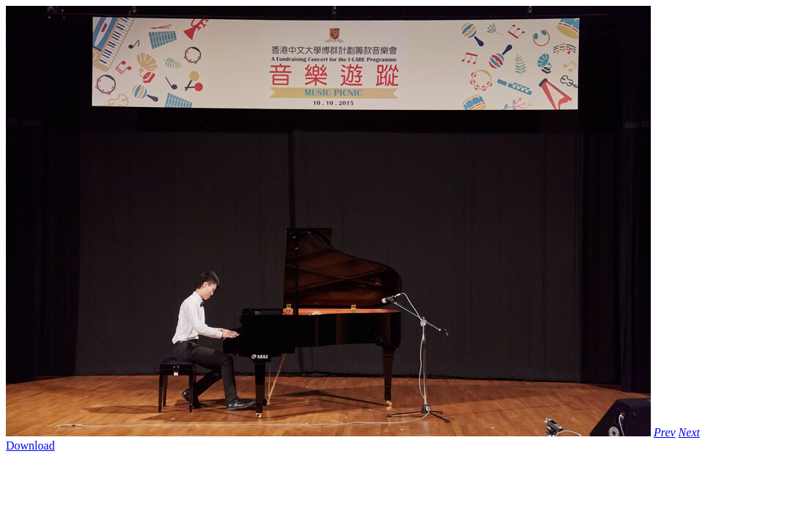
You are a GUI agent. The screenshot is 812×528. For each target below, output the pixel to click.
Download (30, 445)
